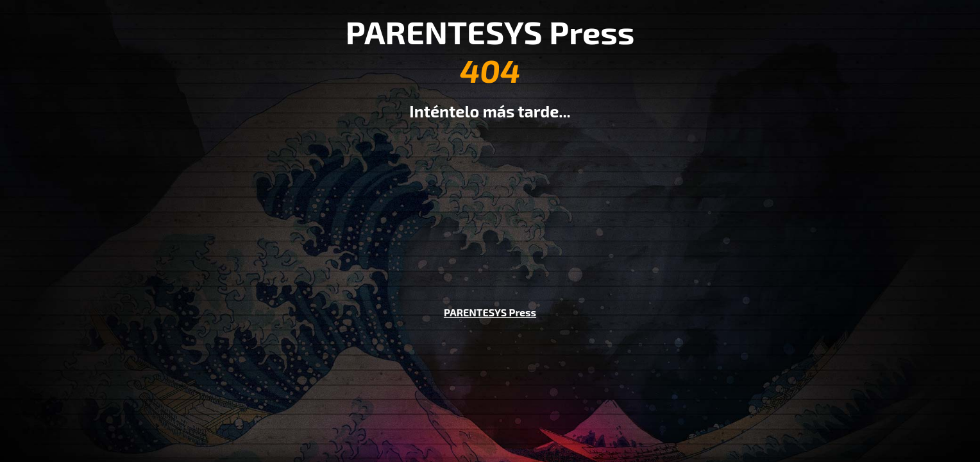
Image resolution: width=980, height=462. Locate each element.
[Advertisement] (490, 204)
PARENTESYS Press (490, 312)
